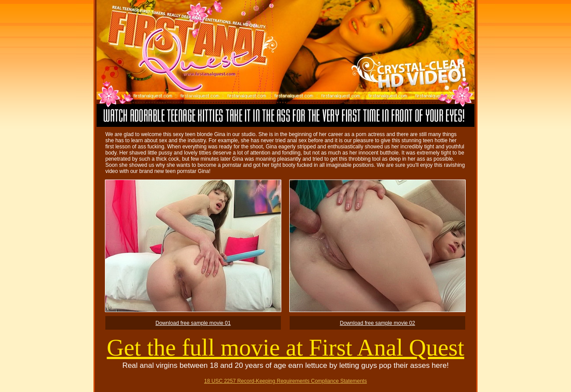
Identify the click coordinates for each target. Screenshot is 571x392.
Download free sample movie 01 (193, 323)
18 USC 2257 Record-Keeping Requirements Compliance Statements (285, 381)
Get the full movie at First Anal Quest (285, 348)
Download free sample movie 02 (377, 323)
